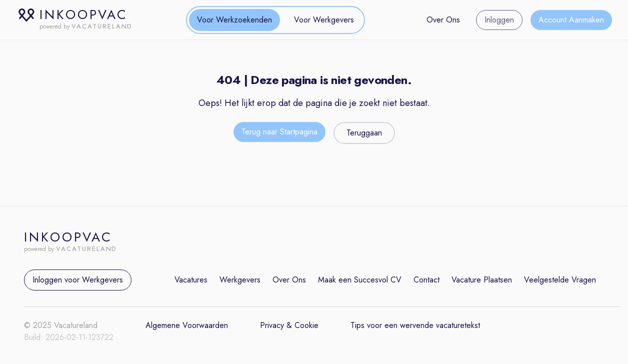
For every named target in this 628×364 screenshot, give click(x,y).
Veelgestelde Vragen (560, 280)
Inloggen (499, 20)
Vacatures (191, 280)
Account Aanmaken (571, 20)
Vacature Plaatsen (482, 280)
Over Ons (443, 20)
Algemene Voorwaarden (187, 325)
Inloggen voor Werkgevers (78, 280)
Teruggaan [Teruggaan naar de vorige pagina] (364, 133)
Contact (426, 280)
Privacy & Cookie (289, 325)
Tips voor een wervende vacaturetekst (415, 325)
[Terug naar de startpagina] (279, 133)
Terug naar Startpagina (279, 132)
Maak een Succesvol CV (360, 280)
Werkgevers (240, 280)
